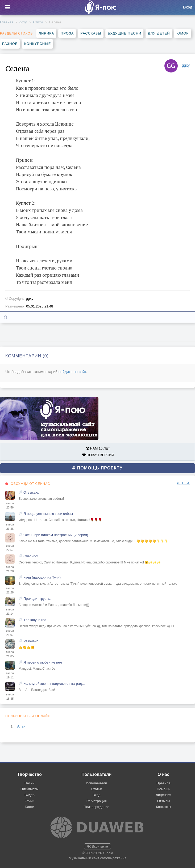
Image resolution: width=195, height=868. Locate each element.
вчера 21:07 (10, 633)
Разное (10, 44)
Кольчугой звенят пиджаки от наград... (54, 684)
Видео (30, 795)
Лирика (46, 33)
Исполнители (96, 783)
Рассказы (91, 33)
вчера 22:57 (10, 548)
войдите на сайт (72, 372)
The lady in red (35, 620)
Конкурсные (38, 44)
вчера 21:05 (10, 654)
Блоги (29, 807)
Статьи (97, 789)
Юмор (183, 33)
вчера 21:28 (10, 569)
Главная (7, 22)
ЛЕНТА (183, 483)
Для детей (159, 33)
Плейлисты (30, 789)
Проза (67, 33)
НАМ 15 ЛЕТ (98, 448)
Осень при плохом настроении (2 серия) (56, 535)
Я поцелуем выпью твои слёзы (48, 514)
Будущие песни (125, 33)
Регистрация (97, 801)
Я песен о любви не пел (43, 662)
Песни (30, 783)
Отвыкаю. (31, 492)
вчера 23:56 (10, 505)
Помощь (163, 789)
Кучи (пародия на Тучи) (42, 577)
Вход (96, 795)
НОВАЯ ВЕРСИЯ (98, 455)
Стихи (38, 22)
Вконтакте (97, 846)
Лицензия (164, 795)
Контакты (163, 807)
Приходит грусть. (37, 599)
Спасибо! (31, 556)
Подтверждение (97, 807)
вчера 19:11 (10, 675)
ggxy (23, 22)
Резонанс (31, 641)
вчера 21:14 (10, 612)
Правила (163, 783)
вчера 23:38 (10, 527)
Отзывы (164, 801)
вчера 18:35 (10, 696)
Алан (21, 726)
